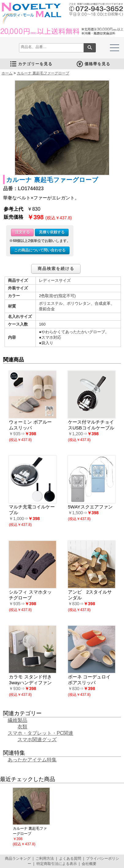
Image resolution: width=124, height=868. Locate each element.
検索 (90, 48)
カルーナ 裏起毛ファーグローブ (43, 73)
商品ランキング (18, 859)
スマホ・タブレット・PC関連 (40, 733)
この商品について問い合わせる (40, 250)
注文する (22, 232)
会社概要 (89, 864)
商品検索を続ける (56, 268)
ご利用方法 (45, 859)
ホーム (7, 73)
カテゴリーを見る (31, 64)
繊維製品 (17, 720)
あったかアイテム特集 (32, 760)
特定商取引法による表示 (57, 864)
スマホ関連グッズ (37, 740)
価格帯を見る (93, 64)
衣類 (22, 727)
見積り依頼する (52, 232)
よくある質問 (70, 859)
